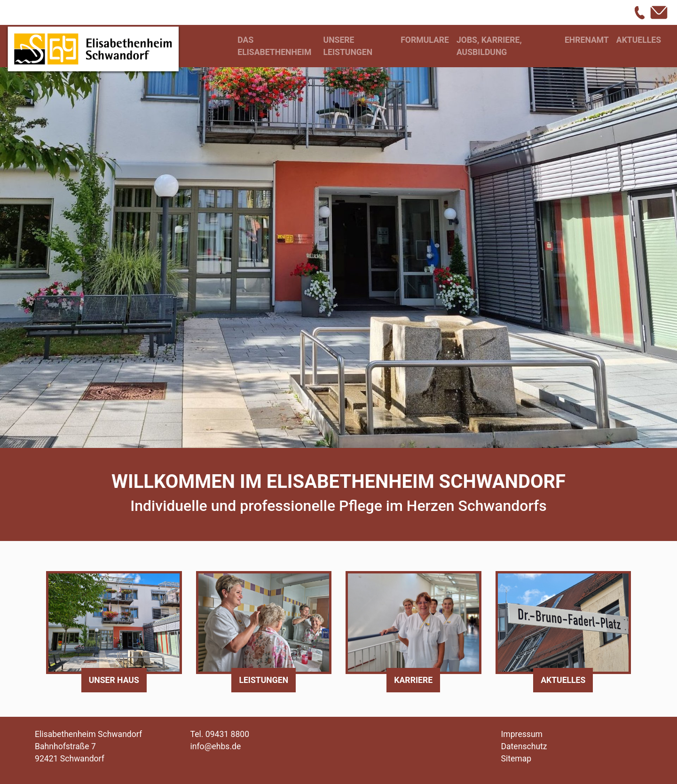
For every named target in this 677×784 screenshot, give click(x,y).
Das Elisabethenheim (274, 46)
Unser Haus (114, 680)
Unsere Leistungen (348, 46)
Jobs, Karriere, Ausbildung (489, 46)
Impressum (522, 734)
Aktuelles (639, 40)
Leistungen (264, 680)
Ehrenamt (587, 40)
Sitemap (516, 759)
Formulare (425, 40)
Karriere (413, 680)
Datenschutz (524, 746)
